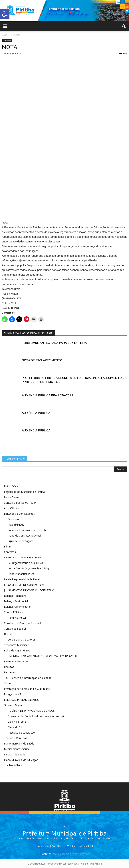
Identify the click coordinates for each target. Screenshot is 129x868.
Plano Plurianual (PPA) (21, 574)
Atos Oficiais (11, 508)
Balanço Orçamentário (17, 607)
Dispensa (13, 519)
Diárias (8, 634)
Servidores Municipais (17, 645)
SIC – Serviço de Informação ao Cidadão (28, 678)
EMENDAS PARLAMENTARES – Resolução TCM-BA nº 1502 (43, 656)
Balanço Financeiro (15, 596)
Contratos (10, 552)
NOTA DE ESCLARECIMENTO (42, 360)
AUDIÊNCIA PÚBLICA (36, 413)
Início (5, 35)
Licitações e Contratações (19, 514)
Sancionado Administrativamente (27, 530)
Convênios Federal (15, 629)
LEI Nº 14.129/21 (18, 722)
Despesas (10, 672)
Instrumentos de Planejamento (22, 557)
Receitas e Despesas (16, 661)
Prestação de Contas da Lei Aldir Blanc (27, 689)
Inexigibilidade (16, 525)
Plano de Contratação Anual (24, 536)
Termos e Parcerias (16, 738)
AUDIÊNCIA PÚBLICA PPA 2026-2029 (48, 395)
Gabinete (7, 41)
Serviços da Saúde (15, 754)
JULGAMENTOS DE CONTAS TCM (24, 585)
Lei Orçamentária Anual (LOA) (25, 563)
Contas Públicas (13, 612)
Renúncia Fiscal (17, 618)
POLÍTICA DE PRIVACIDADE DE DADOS (31, 711)
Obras (8, 683)
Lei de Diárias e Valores (22, 640)
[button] (124, 26)
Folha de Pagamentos (17, 650)
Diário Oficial (12, 486)
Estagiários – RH (14, 694)
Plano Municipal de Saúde (19, 743)
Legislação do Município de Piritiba (24, 492)
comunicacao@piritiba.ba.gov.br (70, 854)
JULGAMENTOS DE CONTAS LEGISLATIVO (29, 590)
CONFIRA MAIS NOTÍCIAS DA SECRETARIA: (29, 333)
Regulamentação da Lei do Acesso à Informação (37, 716)
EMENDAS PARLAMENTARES (21, 700)
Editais (8, 546)
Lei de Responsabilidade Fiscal (22, 579)
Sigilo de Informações (21, 541)
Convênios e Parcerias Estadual (22, 623)
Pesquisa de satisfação (21, 733)
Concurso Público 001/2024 (20, 503)
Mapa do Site (16, 727)
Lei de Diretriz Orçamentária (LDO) (28, 568)
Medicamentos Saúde (17, 749)
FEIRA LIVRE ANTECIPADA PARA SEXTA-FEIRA (54, 343)
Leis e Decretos (13, 497)
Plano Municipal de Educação (21, 760)
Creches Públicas (14, 765)
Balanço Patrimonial (16, 601)
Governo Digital (13, 705)
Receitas (9, 667)
